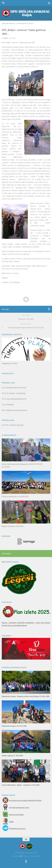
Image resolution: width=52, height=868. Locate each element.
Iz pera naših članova (25, 23)
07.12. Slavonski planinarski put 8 (14, 399)
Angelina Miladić (8, 23)
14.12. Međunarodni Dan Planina (14, 388)
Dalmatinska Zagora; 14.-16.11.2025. (14, 726)
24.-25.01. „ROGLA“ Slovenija (13, 425)
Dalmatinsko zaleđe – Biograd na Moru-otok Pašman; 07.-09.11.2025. (26, 696)
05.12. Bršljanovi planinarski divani (14, 410)
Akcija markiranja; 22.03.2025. (13, 526)
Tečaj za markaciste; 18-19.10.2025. (15, 496)
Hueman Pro (36, 856)
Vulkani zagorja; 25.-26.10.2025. (13, 756)
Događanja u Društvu (10, 363)
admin (6, 38)
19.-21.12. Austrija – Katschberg (14, 393)
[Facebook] (49, 309)
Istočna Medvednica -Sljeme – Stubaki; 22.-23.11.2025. (21, 785)
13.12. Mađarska (8, 404)
